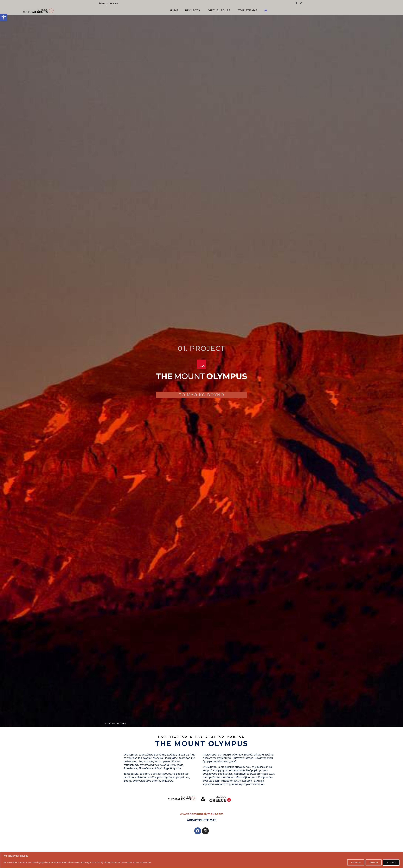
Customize (355, 863)
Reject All (373, 863)
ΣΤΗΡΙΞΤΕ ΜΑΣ (247, 10)
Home (174, 10)
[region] (201, 860)
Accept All (391, 863)
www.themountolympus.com (202, 814)
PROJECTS (193, 10)
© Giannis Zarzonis (115, 723)
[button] (4, 18)
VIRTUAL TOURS (219, 10)
